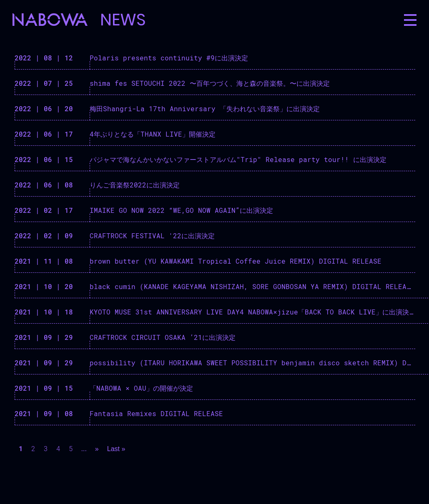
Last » (116, 449)
